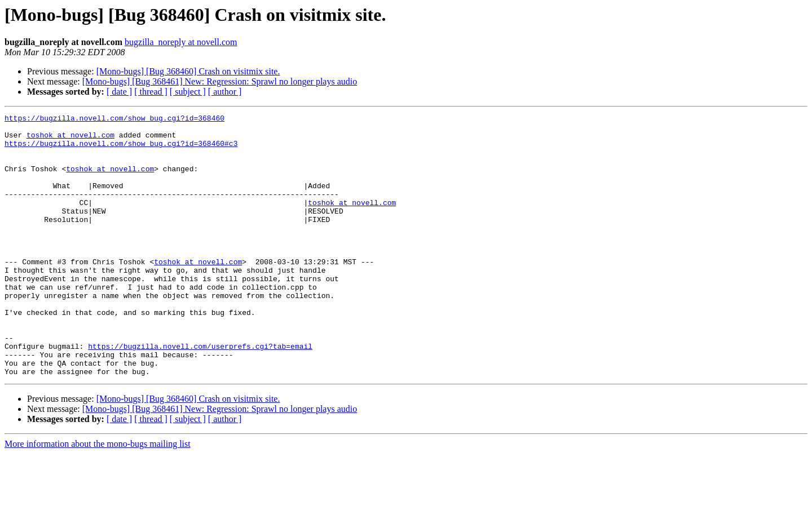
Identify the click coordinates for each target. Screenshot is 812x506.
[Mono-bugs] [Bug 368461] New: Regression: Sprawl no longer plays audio (220, 81)
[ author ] (225, 92)
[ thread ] (151, 92)
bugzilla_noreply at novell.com (181, 42)
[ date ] (119, 92)
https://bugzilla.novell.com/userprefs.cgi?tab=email (200, 393)
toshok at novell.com (70, 140)
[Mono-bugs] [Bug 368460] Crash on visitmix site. (188, 71)
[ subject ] (188, 92)
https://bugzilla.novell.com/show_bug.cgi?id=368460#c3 (121, 150)
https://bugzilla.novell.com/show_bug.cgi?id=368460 (114, 119)
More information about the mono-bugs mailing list (98, 496)
